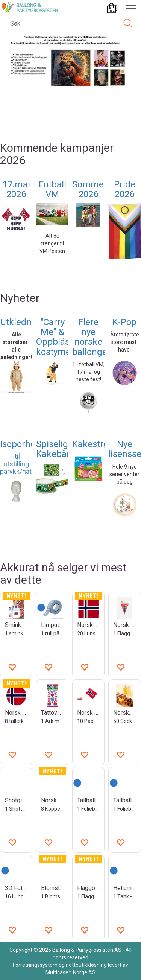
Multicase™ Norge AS (70, 972)
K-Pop (124, 322)
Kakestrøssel (98, 444)
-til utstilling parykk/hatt (17, 464)
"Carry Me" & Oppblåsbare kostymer (62, 337)
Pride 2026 (125, 189)
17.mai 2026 (16, 189)
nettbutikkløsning (86, 965)
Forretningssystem (35, 965)
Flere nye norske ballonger (91, 337)
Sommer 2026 (90, 189)
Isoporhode (23, 444)
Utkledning (22, 322)
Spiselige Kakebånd (57, 449)
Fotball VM (52, 189)
